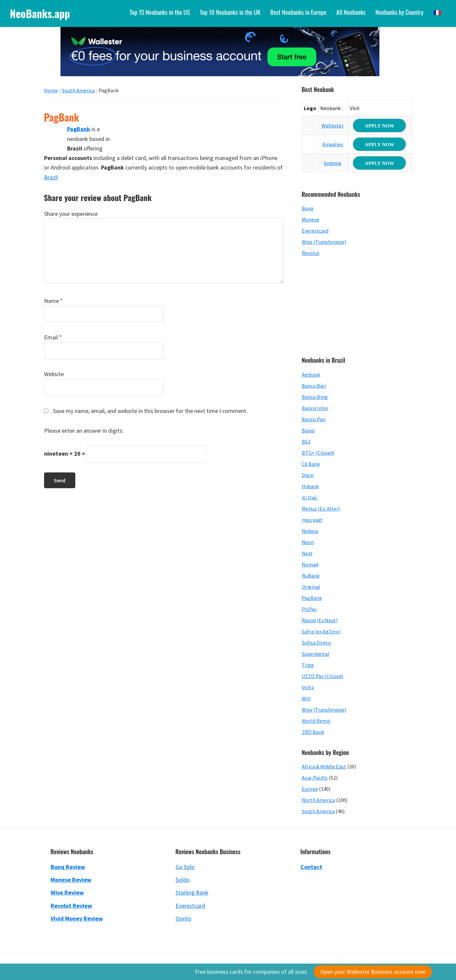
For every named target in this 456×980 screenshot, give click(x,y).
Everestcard (315, 231)
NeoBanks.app (40, 13)
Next (307, 553)
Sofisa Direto (316, 643)
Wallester (333, 125)
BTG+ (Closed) (318, 453)
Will (306, 698)
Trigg (308, 665)
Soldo (183, 880)
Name (53, 301)
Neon (308, 542)
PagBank (312, 598)
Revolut (311, 253)
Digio (308, 475)
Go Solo (185, 867)
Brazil (51, 177)
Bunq (308, 208)
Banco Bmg (315, 397)
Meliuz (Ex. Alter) (321, 509)
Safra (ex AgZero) (321, 631)
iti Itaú (309, 497)
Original (311, 587)
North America (318, 800)
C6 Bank (311, 464)
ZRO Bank (313, 732)
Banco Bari (314, 386)
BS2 (306, 442)
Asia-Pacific (315, 778)
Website (54, 374)
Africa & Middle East (324, 766)
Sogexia (333, 163)
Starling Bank (192, 892)
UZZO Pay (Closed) (323, 676)
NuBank (311, 576)
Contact (311, 867)
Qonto (183, 918)
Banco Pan (314, 419)
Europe (310, 789)
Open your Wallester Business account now (373, 972)
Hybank (310, 486)
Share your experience (71, 214)
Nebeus (310, 531)
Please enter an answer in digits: (84, 431)
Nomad (310, 564)
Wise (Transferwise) (324, 242)
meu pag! (312, 520)
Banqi (308, 430)
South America (318, 811)
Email (53, 337)
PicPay (309, 609)
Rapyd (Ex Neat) (320, 620)
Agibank (311, 375)
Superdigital (316, 654)
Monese (311, 219)
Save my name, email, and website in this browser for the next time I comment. (150, 411)
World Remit (316, 721)
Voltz (308, 687)
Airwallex (333, 144)
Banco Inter (315, 408)
